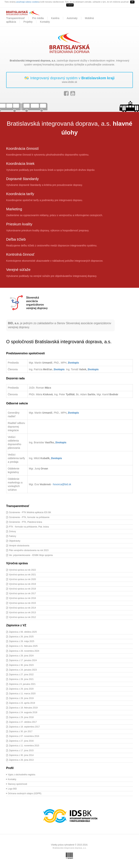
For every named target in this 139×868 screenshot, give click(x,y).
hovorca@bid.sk (62, 484)
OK (132, 2)
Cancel (70, 5)
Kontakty (45, 22)
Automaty (72, 18)
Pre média (38, 18)
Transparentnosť (15, 18)
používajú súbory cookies (28, 2)
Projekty (28, 22)
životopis (73, 363)
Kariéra (55, 18)
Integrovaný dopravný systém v (69, 80)
